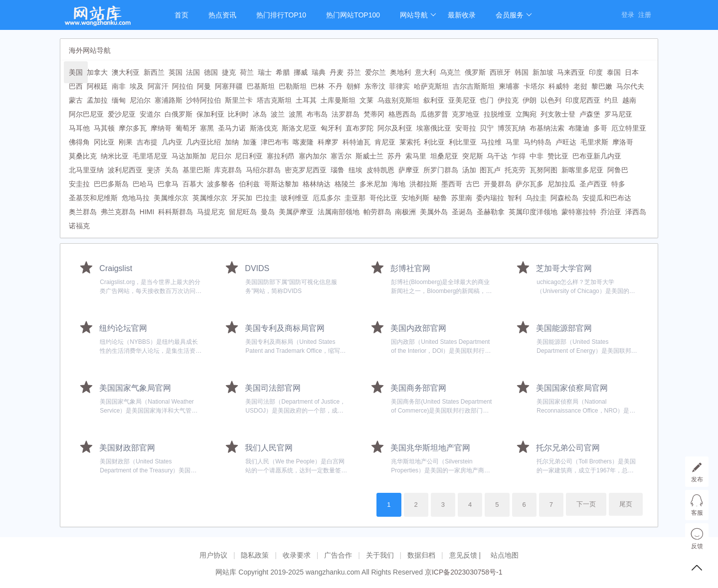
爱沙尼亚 (122, 114)
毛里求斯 (594, 142)
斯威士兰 (369, 156)
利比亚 (434, 142)
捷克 (229, 72)
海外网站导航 (90, 50)
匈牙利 (331, 128)
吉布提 (147, 142)
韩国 (522, 72)
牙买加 (242, 198)
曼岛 (268, 212)
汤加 (469, 170)
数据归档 (421, 555)
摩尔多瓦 (133, 128)
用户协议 (213, 555)
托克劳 (515, 170)
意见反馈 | (466, 555)
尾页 (626, 504)
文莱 (366, 100)
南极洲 (405, 212)
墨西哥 (452, 184)
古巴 (473, 184)
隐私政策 (255, 555)
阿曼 (204, 86)
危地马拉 (136, 198)
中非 (537, 156)
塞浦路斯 (169, 100)
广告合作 (338, 555)
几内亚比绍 (203, 142)
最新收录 (462, 15)
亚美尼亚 (462, 100)
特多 (618, 184)
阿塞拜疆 (229, 86)
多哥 (600, 128)
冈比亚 (104, 142)
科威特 (559, 86)
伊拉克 (508, 100)
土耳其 (306, 100)
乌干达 (497, 156)
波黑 (296, 114)
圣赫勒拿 (491, 212)
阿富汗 (158, 86)
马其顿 (104, 128)
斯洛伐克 (264, 128)
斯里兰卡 (239, 100)
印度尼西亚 (583, 100)
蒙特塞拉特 (579, 212)
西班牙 (500, 72)
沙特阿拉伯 (203, 100)
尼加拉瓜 (561, 184)
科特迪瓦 (357, 142)
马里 (513, 142)
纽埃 (356, 170)
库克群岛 (228, 170)
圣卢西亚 (593, 184)
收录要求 (297, 555)
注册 (645, 15)
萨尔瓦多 (530, 184)
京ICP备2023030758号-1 (464, 572)
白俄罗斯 (179, 114)
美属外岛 (434, 212)
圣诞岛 (462, 212)
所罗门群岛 (441, 170)
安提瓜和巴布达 (607, 198)
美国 (76, 72)
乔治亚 (611, 212)
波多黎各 (221, 184)
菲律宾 (399, 86)
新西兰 (154, 72)
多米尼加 (373, 184)
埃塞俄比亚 (434, 128)
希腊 (283, 72)
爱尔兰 (375, 72)
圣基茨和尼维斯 (93, 198)
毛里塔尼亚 (150, 156)
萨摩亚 (409, 170)
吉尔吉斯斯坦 (474, 86)
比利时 (238, 114)
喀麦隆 (303, 142)
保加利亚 (210, 114)
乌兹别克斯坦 (398, 100)
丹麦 (337, 72)
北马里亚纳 (86, 170)
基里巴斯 (196, 170)
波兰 (278, 114)
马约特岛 (538, 142)
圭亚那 (355, 198)
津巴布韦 (275, 142)
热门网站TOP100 (353, 15)
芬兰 (354, 72)
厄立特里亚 (629, 128)
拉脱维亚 (498, 114)
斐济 (154, 170)
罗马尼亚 (618, 114)
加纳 (232, 142)
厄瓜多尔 (327, 198)
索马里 (416, 156)
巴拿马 (168, 184)
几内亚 (172, 142)
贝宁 (487, 128)
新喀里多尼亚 (582, 170)
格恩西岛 (402, 114)
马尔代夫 (630, 86)
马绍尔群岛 (263, 170)
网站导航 (418, 15)
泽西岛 (636, 212)
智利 (515, 198)
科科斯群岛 (176, 212)
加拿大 (97, 72)
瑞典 (319, 72)
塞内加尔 (313, 156)
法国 (193, 72)
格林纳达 (317, 184)
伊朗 (530, 100)
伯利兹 (249, 184)
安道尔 (150, 114)
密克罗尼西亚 (306, 170)
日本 (632, 72)
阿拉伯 (182, 86)
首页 (181, 15)
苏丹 (394, 156)
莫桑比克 (83, 156)
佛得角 (79, 142)
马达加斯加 (189, 156)
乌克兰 (450, 72)
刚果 (126, 142)
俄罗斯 (475, 72)
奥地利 (400, 72)
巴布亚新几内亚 (597, 156)
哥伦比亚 (383, 198)
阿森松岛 (564, 198)
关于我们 (380, 555)
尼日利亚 (249, 156)
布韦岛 (317, 114)
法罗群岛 (346, 114)
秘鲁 (440, 198)
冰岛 (260, 114)
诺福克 (79, 226)
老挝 (580, 86)
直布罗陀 (359, 128)
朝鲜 (354, 86)
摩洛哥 (623, 142)
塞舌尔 (341, 156)
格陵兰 (345, 184)
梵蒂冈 (374, 114)
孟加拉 (97, 100)
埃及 (137, 86)
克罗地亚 (466, 114)
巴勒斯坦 (293, 86)
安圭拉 (79, 184)
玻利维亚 (295, 198)
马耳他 (79, 128)
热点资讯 (222, 15)
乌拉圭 (536, 198)
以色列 (551, 100)
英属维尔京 (210, 198)
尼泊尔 (140, 100)
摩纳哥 (161, 128)
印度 (596, 72)
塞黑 (207, 128)
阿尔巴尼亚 (86, 114)
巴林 (318, 86)
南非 (119, 86)
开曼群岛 (498, 184)
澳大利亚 (126, 72)
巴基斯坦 (261, 86)
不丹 (336, 86)
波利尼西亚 (125, 170)
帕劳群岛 (377, 212)
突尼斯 (473, 156)
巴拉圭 (266, 198)
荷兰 (247, 72)
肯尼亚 (385, 142)
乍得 (519, 156)
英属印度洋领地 (533, 212)
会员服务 (514, 15)
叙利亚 (434, 100)
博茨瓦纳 (512, 128)
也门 (487, 100)
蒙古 (76, 100)
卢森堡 (590, 114)
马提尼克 (211, 212)
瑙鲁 (338, 170)
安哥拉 (466, 128)
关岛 (172, 170)
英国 (176, 72)
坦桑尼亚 (444, 156)
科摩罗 (328, 142)
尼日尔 (221, 156)
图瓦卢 (490, 170)
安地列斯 (415, 198)
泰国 (614, 72)
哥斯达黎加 (281, 184)
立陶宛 (526, 114)
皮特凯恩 (380, 170)
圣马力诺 (232, 128)
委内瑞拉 (490, 198)
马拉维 (491, 142)
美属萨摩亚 (296, 212)
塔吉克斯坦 (274, 100)
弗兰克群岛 (118, 212)
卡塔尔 (534, 86)
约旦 (611, 100)
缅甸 (119, 100)
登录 (628, 15)
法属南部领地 (339, 212)
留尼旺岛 (243, 212)
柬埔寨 (509, 86)
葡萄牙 (186, 128)
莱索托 (410, 142)
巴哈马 (143, 184)
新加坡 (543, 72)
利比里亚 (463, 142)
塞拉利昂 (281, 156)
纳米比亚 (115, 156)
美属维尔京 (171, 198)
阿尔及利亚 (395, 128)
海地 (398, 184)
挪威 (301, 72)
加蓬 (250, 142)
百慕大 (193, 184)
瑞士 (265, 72)
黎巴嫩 (602, 86)
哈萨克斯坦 (431, 86)
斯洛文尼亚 (299, 128)
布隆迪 (579, 128)
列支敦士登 (558, 114)
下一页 (586, 504)
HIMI (147, 212)
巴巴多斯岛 (111, 184)
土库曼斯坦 (338, 100)
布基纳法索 (547, 128)
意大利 (425, 72)
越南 (629, 100)
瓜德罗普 (434, 114)
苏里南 (462, 198)
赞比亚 (558, 156)
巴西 (76, 86)
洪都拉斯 (423, 184)
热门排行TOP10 (281, 15)
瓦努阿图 (543, 170)
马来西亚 (571, 72)
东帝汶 (375, 86)
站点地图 (505, 555)
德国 (211, 72)
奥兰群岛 (83, 212)
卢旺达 (566, 142)
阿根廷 (97, 86)
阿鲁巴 (618, 170)
